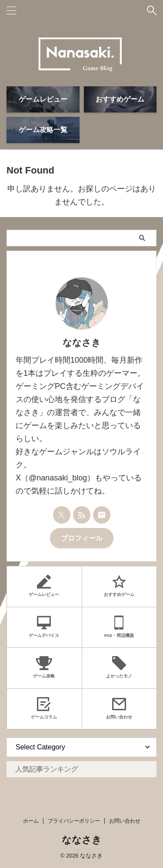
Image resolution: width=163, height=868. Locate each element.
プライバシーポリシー (74, 821)
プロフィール (82, 538)
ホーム (31, 821)
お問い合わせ (125, 821)
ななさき (82, 840)
